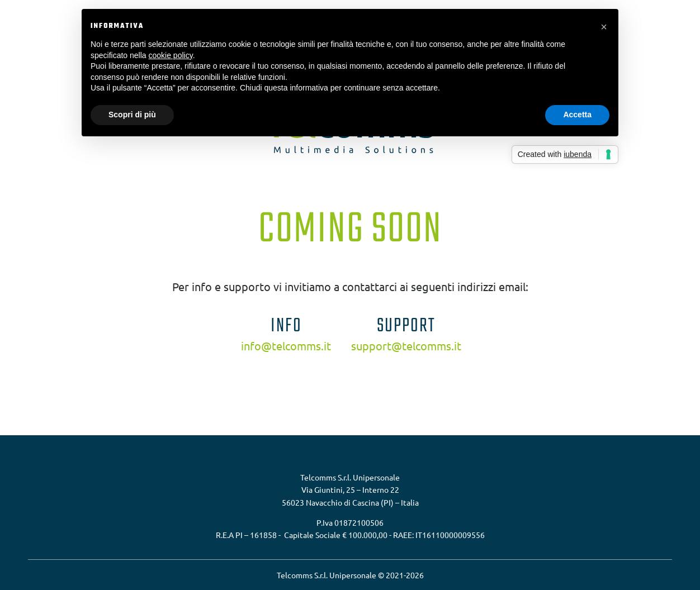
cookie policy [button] (171, 55)
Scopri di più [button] (132, 115)
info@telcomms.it (286, 346)
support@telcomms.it (406, 346)
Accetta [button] (577, 115)
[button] (604, 27)
